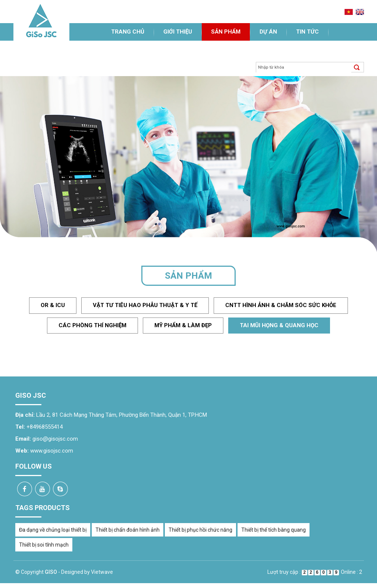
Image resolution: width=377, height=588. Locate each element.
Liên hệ (122, 49)
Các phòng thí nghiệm (92, 325)
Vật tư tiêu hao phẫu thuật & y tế (145, 305)
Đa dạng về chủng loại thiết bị (53, 530)
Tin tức (307, 32)
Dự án (268, 32)
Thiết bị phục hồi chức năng (200, 530)
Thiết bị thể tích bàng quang (274, 530)
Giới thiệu (178, 32)
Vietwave (102, 572)
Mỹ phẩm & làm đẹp (183, 325)
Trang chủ (128, 32)
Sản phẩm (226, 32)
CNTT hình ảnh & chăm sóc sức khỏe (281, 305)
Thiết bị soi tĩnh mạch (44, 545)
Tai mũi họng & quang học (279, 325)
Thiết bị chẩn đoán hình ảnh (128, 530)
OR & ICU (53, 305)
